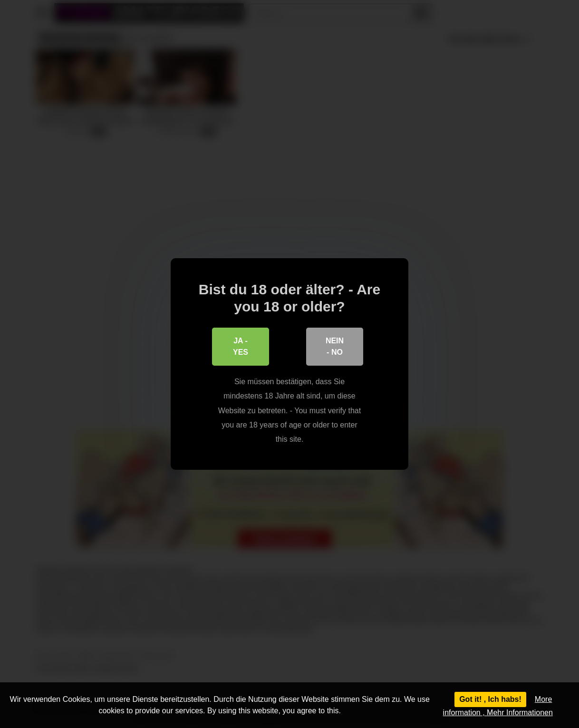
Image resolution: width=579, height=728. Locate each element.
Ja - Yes (241, 346)
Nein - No (335, 346)
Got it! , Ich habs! (490, 699)
